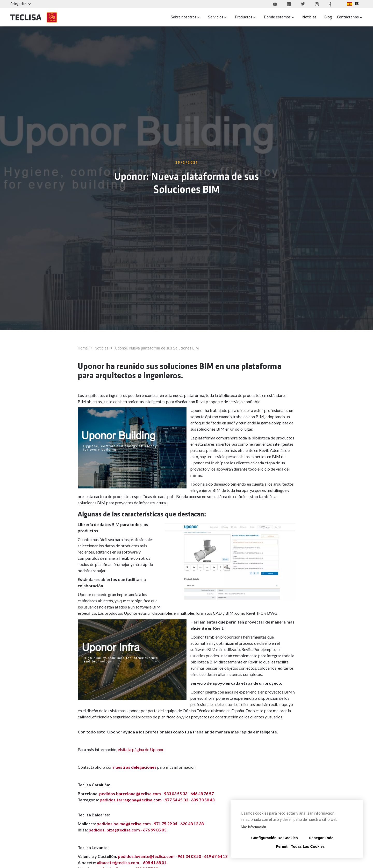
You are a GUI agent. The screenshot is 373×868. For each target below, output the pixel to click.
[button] (353, 4)
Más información (253, 827)
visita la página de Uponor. (141, 749)
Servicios (216, 17)
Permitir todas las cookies (297, 846)
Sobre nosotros (184, 17)
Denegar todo (321, 838)
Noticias (309, 17)
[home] (34, 17)
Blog (328, 17)
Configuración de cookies (272, 838)
